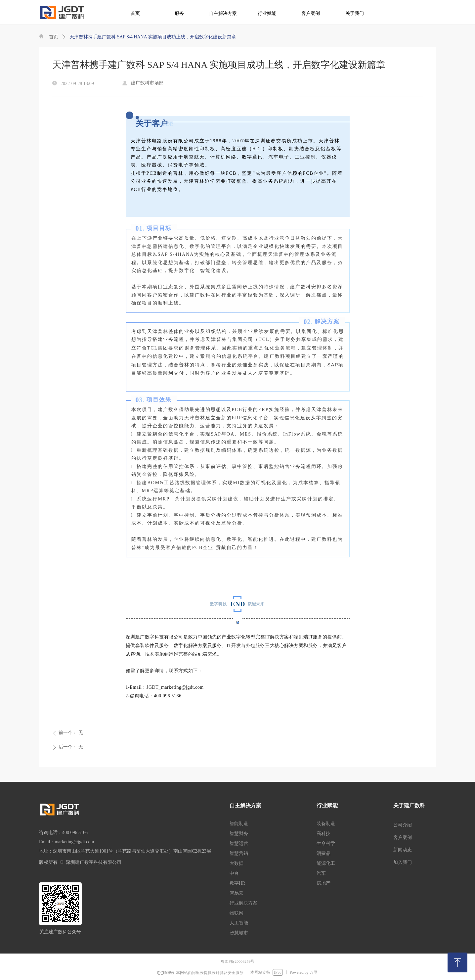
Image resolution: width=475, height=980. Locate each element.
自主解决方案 (220, 13)
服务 (176, 13)
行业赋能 (264, 13)
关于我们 (350, 13)
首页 (54, 37)
